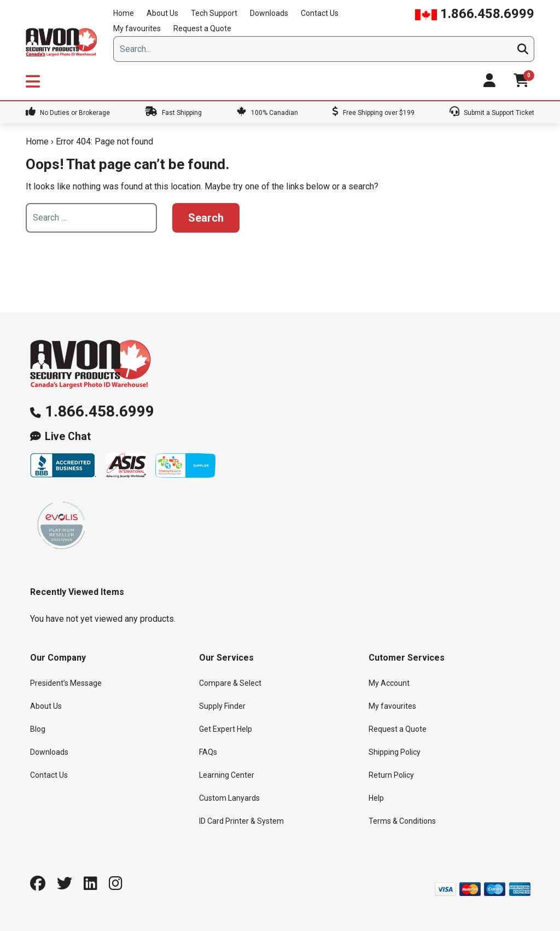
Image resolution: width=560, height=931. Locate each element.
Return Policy (391, 775)
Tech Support (214, 13)
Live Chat (68, 436)
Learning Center (227, 775)
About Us (162, 13)
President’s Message (66, 683)
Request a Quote (202, 28)
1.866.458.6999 (475, 14)
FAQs (208, 752)
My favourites (137, 28)
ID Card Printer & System (241, 821)
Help (376, 798)
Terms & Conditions (402, 821)
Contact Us (320, 13)
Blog (38, 729)
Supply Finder (222, 706)
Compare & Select (230, 683)
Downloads (269, 13)
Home (124, 13)
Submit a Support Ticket (492, 113)
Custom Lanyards (229, 798)
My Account (389, 683)
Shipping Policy (395, 752)
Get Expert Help (226, 729)
